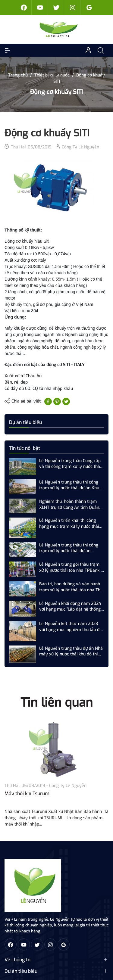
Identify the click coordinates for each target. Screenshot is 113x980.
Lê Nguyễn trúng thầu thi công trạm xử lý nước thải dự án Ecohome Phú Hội (69, 548)
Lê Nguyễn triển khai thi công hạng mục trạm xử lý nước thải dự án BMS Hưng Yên (69, 523)
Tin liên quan (57, 703)
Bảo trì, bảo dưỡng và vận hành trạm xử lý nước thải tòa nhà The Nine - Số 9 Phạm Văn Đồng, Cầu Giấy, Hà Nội (71, 587)
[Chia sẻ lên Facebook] (48, 401)
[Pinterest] (57, 401)
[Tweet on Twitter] (66, 401)
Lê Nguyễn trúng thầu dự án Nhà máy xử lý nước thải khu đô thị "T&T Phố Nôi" (71, 651)
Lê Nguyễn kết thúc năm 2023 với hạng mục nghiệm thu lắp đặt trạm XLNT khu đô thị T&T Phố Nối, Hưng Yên (71, 627)
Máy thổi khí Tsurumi (28, 793)
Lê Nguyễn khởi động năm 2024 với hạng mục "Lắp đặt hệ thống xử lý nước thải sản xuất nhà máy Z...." (71, 607)
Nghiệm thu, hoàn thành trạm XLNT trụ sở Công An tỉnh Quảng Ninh (70, 504)
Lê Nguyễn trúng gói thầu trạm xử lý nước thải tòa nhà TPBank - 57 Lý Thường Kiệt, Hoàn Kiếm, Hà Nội (71, 567)
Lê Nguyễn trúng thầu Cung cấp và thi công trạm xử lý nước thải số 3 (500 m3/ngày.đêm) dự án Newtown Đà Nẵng (70, 464)
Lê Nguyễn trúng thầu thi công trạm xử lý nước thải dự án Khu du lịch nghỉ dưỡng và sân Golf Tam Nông (69, 485)
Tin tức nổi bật (25, 448)
